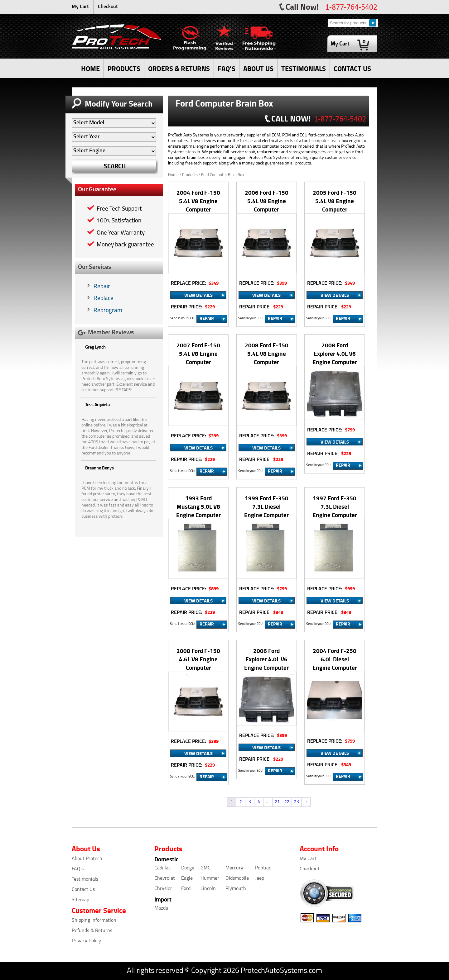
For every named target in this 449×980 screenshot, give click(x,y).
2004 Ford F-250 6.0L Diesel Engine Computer (335, 659)
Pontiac (263, 868)
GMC (205, 868)
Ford (186, 889)
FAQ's (78, 869)
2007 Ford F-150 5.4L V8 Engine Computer (198, 353)
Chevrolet (165, 878)
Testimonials (85, 879)
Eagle (187, 878)
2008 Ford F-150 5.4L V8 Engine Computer (267, 353)
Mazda (161, 908)
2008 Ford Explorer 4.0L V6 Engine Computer (335, 353)
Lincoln (208, 889)
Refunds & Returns (92, 931)
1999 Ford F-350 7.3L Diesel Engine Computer (266, 506)
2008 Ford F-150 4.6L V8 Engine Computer (198, 659)
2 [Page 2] (241, 802)
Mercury (234, 868)
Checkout (108, 7)
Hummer (210, 878)
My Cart (80, 7)
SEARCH (115, 166)
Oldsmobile (237, 878)
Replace (104, 299)
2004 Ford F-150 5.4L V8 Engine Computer (198, 201)
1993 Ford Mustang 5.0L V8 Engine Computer (198, 506)
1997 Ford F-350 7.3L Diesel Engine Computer (335, 506)
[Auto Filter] (114, 123)
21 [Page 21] (277, 802)
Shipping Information (94, 921)
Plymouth (236, 889)
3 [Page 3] (250, 802)
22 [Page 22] (287, 802)
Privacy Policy (86, 941)
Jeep (260, 878)
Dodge (188, 868)
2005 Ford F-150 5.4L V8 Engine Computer (335, 201)
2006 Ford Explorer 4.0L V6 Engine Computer (266, 659)
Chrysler (163, 889)
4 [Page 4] (259, 802)
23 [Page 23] (297, 802)
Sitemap (80, 900)
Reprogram (108, 311)
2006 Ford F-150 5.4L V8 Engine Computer (267, 201)
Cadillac (162, 868)
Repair (102, 287)
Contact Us (83, 890)
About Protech (87, 859)
